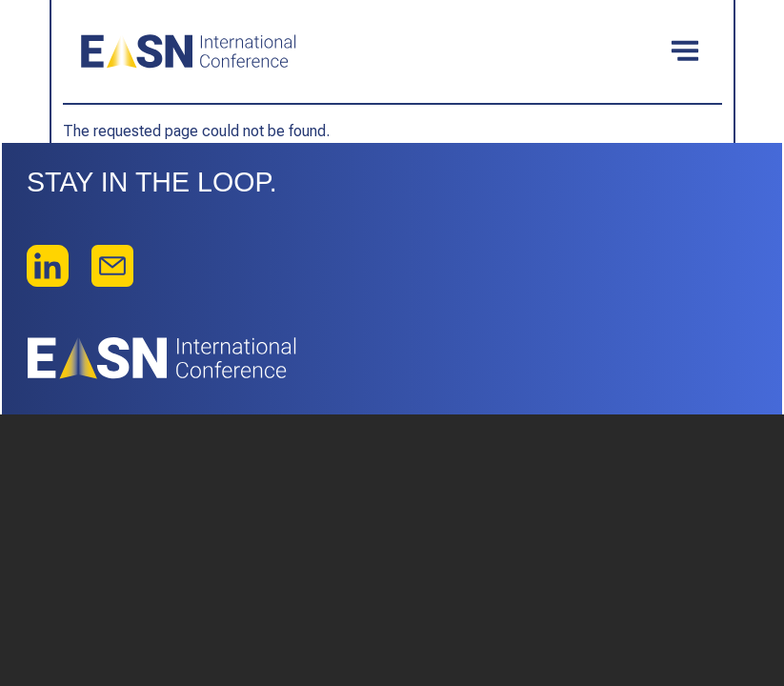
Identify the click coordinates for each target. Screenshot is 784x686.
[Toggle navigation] (685, 51)
